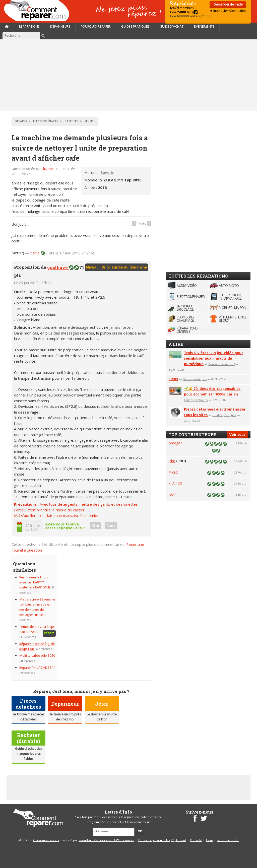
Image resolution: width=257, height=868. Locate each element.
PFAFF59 (175, 483)
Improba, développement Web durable (106, 840)
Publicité (196, 840)
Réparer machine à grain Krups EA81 (37, 647)
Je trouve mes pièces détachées (28, 717)
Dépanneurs (60, 27)
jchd (172, 461)
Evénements (204, 27)
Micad (173, 472)
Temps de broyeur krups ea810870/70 (37, 629)
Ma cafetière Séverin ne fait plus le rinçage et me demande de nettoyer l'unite (37, 607)
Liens (173, 379)
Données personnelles (154, 840)
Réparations (29, 27)
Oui (96, 525)
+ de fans (184, 12)
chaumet (48, 169)
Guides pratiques (135, 27)
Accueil (39, 10)
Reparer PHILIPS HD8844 (37, 668)
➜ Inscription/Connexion (228, 11)
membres (182, 8)
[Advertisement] (128, 75)
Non (111, 525)
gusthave (58, 267)
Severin (107, 172)
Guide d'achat (172, 27)
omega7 (175, 443)
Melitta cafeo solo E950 (37, 656)
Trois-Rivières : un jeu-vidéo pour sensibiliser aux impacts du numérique (213, 358)
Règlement (178, 840)
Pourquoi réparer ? (221, 364)
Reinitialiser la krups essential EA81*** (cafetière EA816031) (35, 583)
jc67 (172, 494)
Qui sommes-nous (46, 840)
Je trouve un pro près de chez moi (65, 717)
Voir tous (237, 435)
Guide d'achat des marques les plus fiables (28, 754)
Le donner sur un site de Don (102, 717)
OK (140, 832)
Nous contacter (228, 840)
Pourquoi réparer (96, 27)
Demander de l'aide (228, 5)
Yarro (35, 253)
